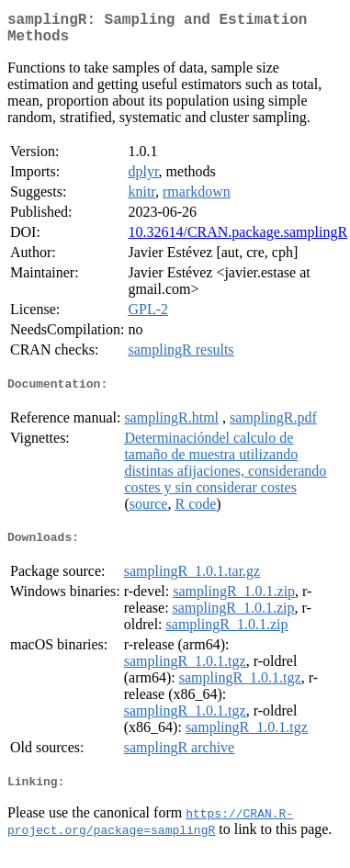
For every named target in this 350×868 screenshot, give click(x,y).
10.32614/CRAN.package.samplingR (237, 239)
